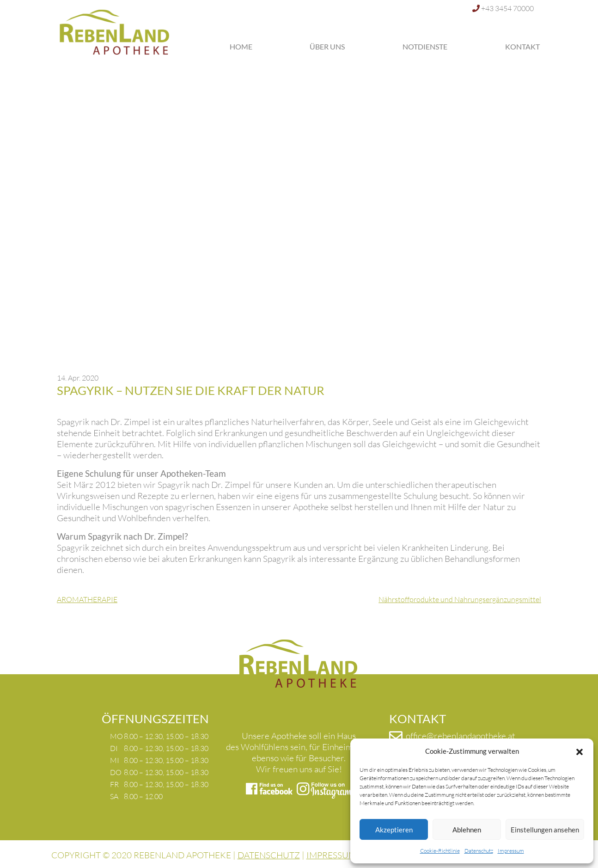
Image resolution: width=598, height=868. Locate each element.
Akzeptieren (394, 830)
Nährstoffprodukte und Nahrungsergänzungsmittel (460, 599)
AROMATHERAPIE (87, 599)
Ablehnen (467, 830)
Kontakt (522, 46)
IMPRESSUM (331, 855)
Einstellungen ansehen (545, 830)
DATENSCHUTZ (269, 855)
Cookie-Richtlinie (440, 851)
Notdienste (425, 46)
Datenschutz (479, 851)
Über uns (327, 46)
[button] (580, 751)
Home (241, 46)
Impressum (511, 851)
